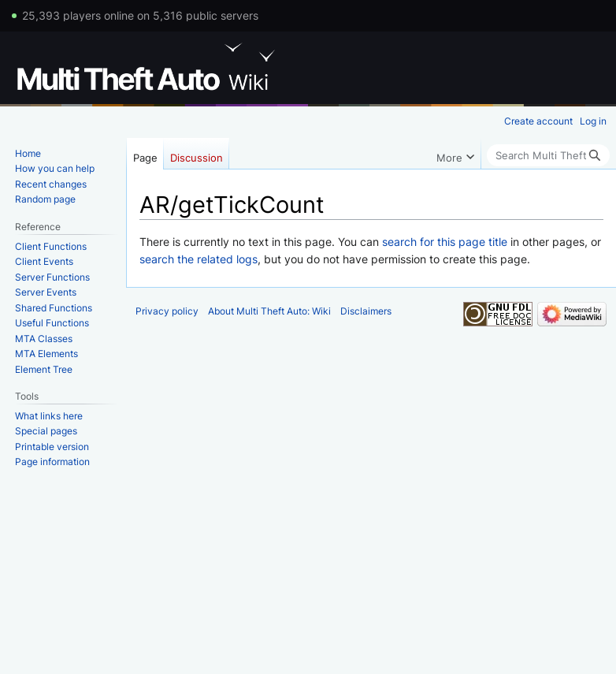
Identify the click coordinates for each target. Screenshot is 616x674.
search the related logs (199, 259)
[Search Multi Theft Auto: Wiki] (548, 155)
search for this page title (445, 242)
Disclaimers (366, 311)
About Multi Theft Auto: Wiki (269, 311)
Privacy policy (167, 311)
